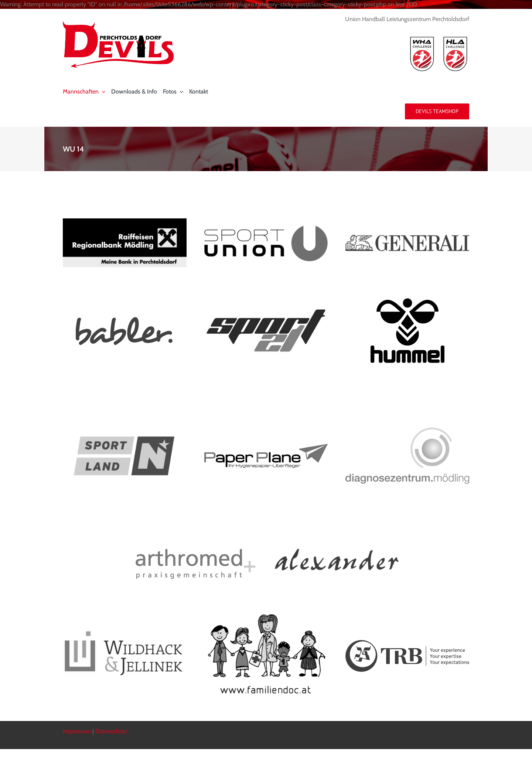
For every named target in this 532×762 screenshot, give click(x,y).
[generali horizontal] (407, 237)
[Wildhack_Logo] (125, 633)
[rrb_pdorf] (125, 221)
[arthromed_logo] (195, 552)
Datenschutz (111, 731)
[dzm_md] (407, 430)
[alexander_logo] (337, 552)
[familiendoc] (266, 613)
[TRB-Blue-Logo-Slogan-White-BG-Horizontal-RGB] (407, 643)
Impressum (77, 731)
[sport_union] (266, 227)
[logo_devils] (118, 23)
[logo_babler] (125, 319)
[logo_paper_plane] (266, 447)
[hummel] (407, 301)
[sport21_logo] (266, 310)
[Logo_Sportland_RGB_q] (125, 397)
